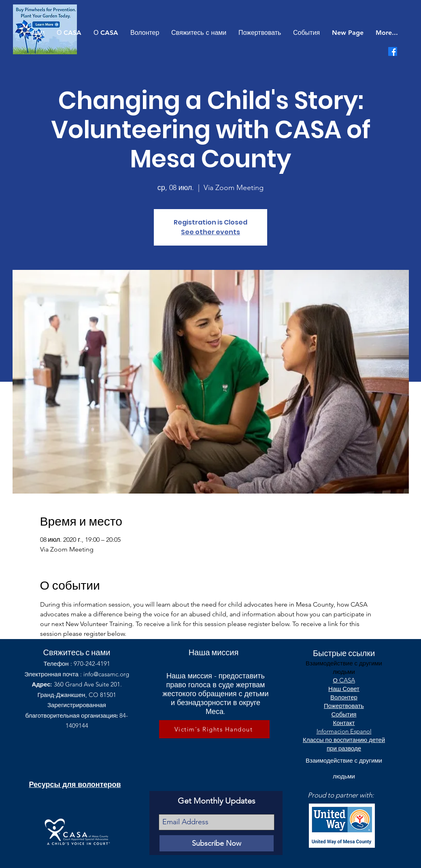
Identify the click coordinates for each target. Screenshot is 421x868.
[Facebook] (393, 51)
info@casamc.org (106, 674)
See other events (210, 232)
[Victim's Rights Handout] (214, 729)
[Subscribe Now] (217, 843)
